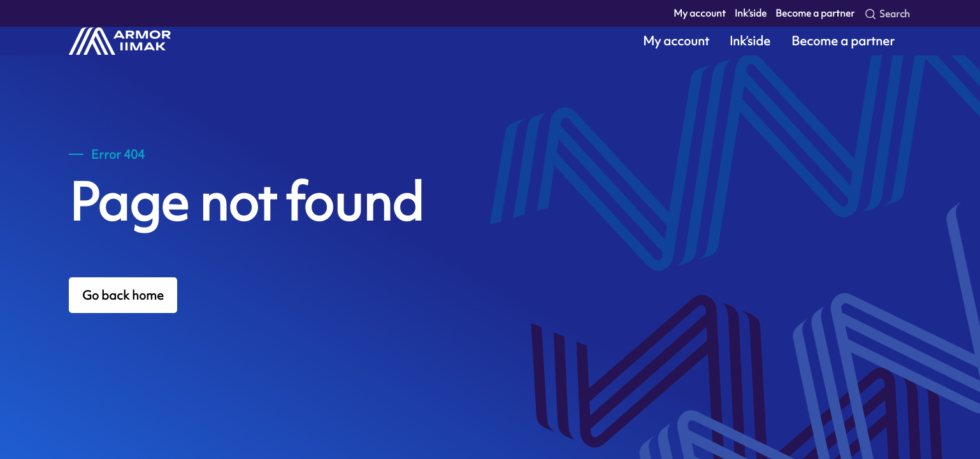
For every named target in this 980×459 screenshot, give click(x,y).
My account (700, 13)
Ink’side (751, 13)
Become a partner (815, 13)
